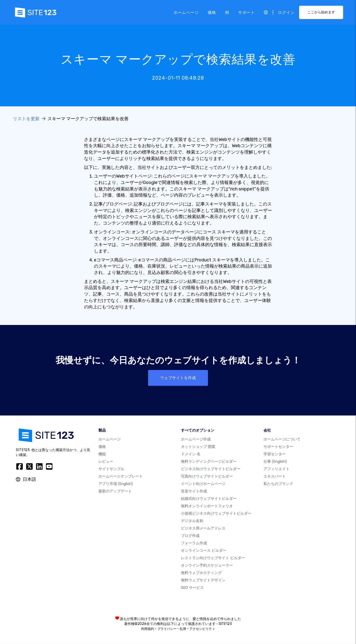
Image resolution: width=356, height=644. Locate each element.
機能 (102, 454)
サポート (246, 12)
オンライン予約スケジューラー (207, 566)
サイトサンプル (111, 469)
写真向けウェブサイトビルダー (207, 477)
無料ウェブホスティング (201, 573)
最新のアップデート (115, 491)
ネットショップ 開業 (198, 447)
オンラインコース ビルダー (204, 551)
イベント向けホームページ (203, 484)
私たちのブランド (278, 484)
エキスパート (275, 477)
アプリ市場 (116, 484)
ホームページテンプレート (121, 477)
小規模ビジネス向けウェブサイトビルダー (216, 514)
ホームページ (186, 12)
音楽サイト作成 (194, 491)
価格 (212, 12)
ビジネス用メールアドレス (203, 529)
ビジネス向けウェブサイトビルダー (211, 469)
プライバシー (167, 629)
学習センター (275, 454)
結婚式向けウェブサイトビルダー (209, 499)
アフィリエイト (277, 469)
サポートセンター (278, 447)
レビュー (106, 462)
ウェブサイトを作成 (178, 378)
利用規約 (148, 629)
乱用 (183, 629)
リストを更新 (26, 119)
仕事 (275, 462)
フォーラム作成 (194, 543)
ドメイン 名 (191, 454)
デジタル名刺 (192, 521)
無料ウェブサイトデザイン (203, 580)
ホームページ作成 (196, 439)
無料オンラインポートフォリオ (207, 506)
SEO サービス (192, 588)
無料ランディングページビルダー (209, 462)
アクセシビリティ (202, 629)
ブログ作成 (190, 536)
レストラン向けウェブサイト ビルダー (213, 558)
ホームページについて (282, 439)
